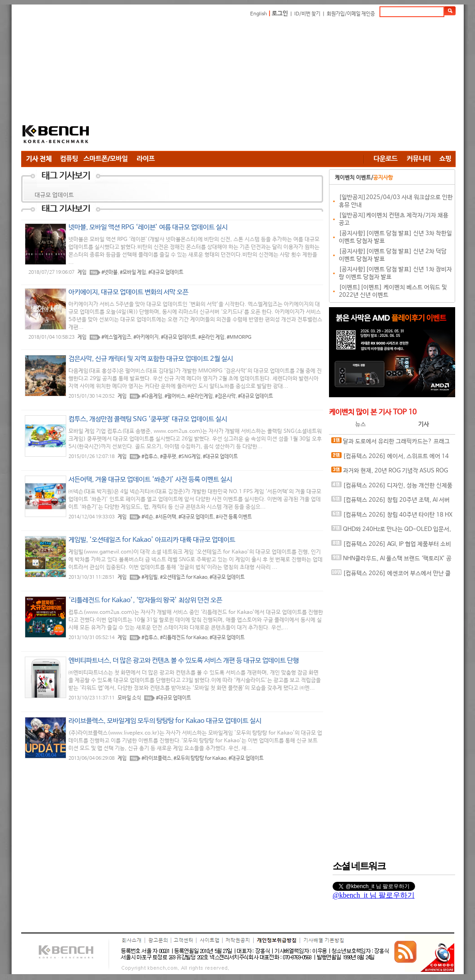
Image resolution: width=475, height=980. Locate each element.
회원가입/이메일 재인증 (351, 14)
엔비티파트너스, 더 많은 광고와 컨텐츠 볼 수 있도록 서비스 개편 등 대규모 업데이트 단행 (184, 660)
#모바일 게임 (133, 272)
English (259, 14)
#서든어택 (166, 517)
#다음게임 (152, 396)
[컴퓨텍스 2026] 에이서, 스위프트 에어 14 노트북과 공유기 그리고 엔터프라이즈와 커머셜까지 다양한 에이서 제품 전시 (391, 458)
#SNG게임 (190, 457)
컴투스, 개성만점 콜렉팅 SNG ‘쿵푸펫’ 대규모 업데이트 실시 (148, 419)
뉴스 (361, 424)
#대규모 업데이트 (166, 272)
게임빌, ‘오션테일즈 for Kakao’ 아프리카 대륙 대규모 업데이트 (152, 540)
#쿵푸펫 (168, 457)
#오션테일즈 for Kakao (184, 577)
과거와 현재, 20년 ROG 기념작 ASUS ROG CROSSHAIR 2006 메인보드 (390, 473)
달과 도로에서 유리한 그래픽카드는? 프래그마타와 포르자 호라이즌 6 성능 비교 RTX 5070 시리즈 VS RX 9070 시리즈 (392, 443)
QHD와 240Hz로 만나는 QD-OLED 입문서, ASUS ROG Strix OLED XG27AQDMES (391, 531)
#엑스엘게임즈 (116, 337)
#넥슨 (147, 517)
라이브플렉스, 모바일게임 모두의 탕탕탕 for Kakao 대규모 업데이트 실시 (165, 721)
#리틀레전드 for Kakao (184, 638)
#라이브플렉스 (156, 758)
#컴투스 (150, 457)
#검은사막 (225, 396)
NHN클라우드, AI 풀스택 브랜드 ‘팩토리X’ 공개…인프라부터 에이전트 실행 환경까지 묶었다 (391, 560)
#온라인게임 (200, 396)
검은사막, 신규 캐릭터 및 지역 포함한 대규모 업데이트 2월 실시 (151, 359)
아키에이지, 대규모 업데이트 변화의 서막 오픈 (128, 292)
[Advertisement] (237, 86)
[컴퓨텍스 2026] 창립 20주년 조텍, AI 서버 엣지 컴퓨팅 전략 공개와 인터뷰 (391, 502)
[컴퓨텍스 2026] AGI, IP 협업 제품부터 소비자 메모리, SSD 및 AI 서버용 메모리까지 (391, 546)
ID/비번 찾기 (307, 14)
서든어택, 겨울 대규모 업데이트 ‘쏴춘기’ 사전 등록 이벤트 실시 (150, 479)
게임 (82, 272)
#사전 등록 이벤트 (234, 517)
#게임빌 (150, 577)
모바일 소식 (129, 698)
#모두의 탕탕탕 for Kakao (200, 758)
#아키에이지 (146, 337)
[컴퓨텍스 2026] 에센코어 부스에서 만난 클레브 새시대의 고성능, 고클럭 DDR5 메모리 (391, 575)
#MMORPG (239, 337)
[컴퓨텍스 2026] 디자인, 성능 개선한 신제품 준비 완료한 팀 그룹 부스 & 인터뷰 (392, 488)
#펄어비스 (175, 396)
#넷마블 (110, 272)
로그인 (280, 14)
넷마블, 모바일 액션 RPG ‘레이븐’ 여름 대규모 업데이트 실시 (148, 227)
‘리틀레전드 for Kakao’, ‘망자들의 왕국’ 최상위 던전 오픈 (145, 600)
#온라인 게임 (211, 337)
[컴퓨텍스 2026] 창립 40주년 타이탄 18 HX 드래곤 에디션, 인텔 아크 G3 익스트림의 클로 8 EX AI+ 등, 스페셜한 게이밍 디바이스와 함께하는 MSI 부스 (393, 517)
